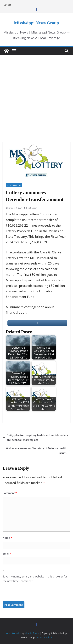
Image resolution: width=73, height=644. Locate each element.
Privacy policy (45, 637)
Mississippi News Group (37, 23)
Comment (10, 493)
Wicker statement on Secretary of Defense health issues (38, 451)
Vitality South (32, 633)
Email (7, 554)
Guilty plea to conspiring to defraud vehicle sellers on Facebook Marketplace (35, 437)
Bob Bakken (32, 208)
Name (7, 538)
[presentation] (25, 594)
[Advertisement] (36, 94)
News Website (13, 633)
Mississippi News (14, 185)
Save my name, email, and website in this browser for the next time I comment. (35, 579)
